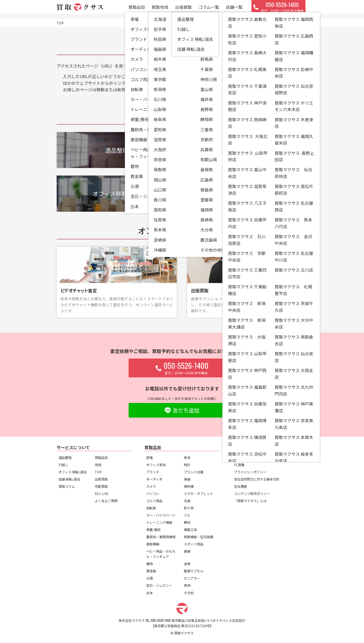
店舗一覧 (234, 9)
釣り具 (189, 508)
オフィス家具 (156, 465)
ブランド (153, 472)
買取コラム (67, 486)
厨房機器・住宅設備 (198, 537)
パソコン (153, 493)
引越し (63, 465)
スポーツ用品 (194, 544)
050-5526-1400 (161, 620)
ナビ (187, 515)
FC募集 (239, 465)
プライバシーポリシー (250, 472)
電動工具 (190, 529)
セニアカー (192, 578)
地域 (98, 465)
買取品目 (137, 9)
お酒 (149, 578)
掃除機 (189, 486)
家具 (187, 457)
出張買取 (183, 9)
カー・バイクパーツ (161, 515)
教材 (187, 522)
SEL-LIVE (102, 493)
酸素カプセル (194, 571)
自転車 (151, 508)
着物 (149, 564)
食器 (187, 551)
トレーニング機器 (159, 522)
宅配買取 (101, 486)
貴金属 (151, 571)
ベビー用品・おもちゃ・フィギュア (161, 554)
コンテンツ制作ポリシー (252, 493)
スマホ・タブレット (198, 493)
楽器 (187, 479)
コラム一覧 (209, 9)
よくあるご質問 (106, 501)
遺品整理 (65, 457)
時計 (187, 465)
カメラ (151, 486)
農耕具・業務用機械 (161, 537)
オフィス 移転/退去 (73, 472)
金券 (187, 564)
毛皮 (187, 501)
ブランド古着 (194, 472)
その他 (189, 593)
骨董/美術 (153, 529)
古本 (149, 593)
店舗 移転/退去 (69, 479)
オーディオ (154, 479)
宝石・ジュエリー (159, 585)
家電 (149, 457)
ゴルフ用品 (154, 501)
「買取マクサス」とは (250, 501)
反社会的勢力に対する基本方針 (257, 479)
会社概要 (240, 486)
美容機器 (153, 544)
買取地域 (160, 9)
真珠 (187, 585)
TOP (98, 472)
